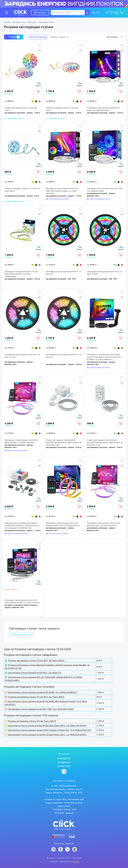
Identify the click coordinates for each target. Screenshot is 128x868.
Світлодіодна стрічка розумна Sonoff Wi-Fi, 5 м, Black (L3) (64, 273)
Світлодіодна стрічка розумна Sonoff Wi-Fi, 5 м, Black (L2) (64, 356)
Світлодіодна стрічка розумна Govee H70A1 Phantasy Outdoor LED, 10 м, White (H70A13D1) (63, 524)
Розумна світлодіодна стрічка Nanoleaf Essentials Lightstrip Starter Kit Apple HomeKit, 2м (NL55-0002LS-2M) (64, 443)
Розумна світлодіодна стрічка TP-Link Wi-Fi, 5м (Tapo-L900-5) (22, 190)
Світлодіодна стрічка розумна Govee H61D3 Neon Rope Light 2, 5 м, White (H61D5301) (21, 441)
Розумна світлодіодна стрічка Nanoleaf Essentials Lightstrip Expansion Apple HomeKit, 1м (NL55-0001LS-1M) (105, 443)
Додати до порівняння (39, 51)
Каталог (42, 13)
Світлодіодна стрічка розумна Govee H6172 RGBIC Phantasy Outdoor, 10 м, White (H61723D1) (22, 601)
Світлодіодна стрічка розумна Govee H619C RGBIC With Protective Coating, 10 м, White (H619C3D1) (62, 191)
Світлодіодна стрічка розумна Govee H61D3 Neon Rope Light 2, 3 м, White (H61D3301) (103, 524)
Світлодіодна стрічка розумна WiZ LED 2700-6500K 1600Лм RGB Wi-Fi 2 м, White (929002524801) (21, 274)
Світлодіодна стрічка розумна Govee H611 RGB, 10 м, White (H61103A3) (105, 190)
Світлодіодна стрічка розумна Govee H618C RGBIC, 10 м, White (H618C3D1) (103, 109)
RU (99, 13)
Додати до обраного (39, 45)
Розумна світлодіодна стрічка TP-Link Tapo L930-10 (21, 109)
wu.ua (77, 862)
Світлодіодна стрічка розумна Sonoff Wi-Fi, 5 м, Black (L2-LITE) (22, 356)
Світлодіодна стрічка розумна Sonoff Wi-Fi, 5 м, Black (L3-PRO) (105, 273)
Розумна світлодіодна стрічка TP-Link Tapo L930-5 (62, 109)
